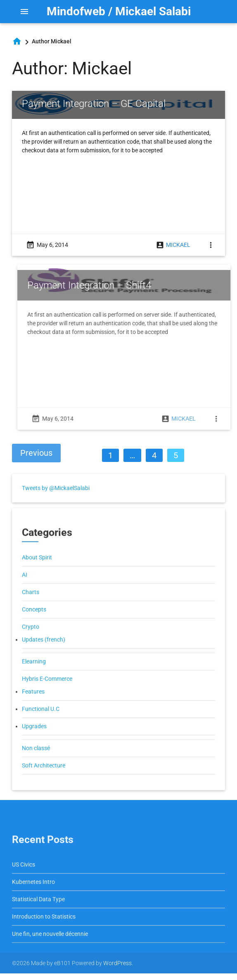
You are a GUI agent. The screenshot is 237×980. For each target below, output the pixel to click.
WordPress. (118, 963)
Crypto (31, 639)
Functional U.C (41, 721)
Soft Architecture (44, 777)
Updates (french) (44, 651)
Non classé (36, 760)
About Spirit (37, 569)
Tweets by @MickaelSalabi (56, 500)
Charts (31, 604)
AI (25, 587)
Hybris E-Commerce (47, 691)
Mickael (178, 245)
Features (33, 703)
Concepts (34, 621)
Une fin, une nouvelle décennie (50, 946)
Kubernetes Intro (33, 894)
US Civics (24, 877)
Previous (36, 453)
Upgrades (34, 738)
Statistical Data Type (38, 911)
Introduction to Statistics (44, 929)
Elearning (34, 673)
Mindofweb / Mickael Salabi (119, 11)
